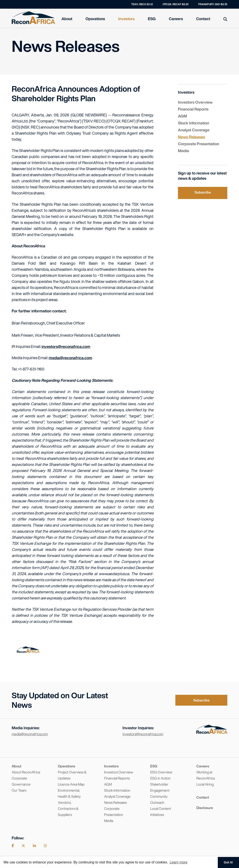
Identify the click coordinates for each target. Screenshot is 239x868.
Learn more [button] (179, 862)
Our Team (19, 790)
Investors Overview (195, 102)
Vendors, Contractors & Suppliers (68, 809)
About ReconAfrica (26, 772)
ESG (152, 19)
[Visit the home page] (212, 732)
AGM (182, 116)
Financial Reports (193, 109)
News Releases (191, 137)
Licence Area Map (71, 784)
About (67, 19)
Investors (126, 19)
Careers (176, 19)
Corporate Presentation (199, 144)
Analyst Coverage (194, 130)
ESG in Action (160, 778)
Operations (95, 19)
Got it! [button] (228, 862)
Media (183, 151)
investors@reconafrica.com (66, 346)
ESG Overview (161, 772)
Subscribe (203, 192)
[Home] (33, 18)
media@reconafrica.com (70, 358)
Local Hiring (205, 784)
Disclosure (205, 808)
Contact (203, 19)
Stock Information (194, 123)
